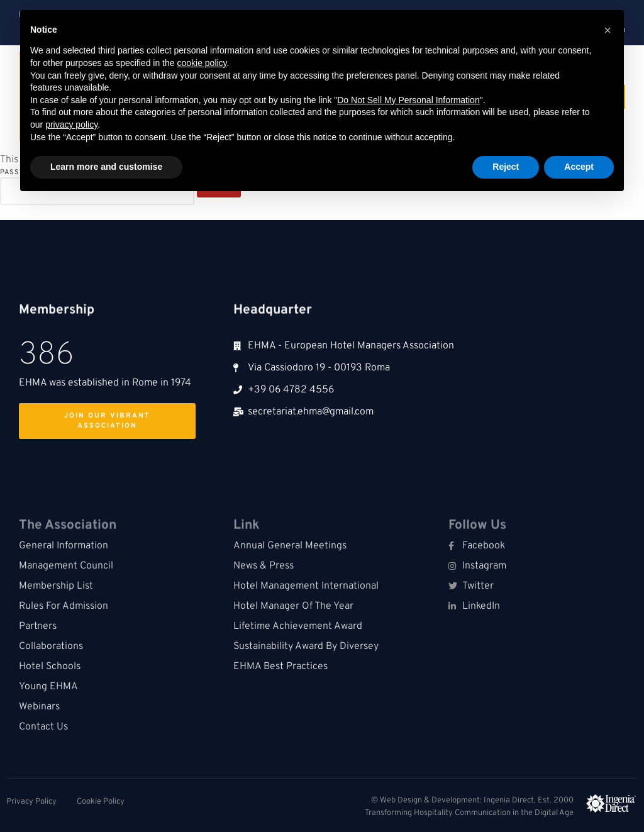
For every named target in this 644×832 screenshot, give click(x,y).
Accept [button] (579, 167)
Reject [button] (506, 167)
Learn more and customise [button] (106, 167)
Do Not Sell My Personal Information (408, 100)
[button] (608, 30)
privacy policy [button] (71, 125)
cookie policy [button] (202, 63)
